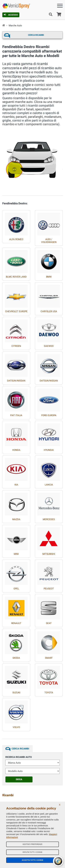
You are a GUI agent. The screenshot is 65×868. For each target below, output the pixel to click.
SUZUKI (16, 693)
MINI (16, 554)
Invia (19, 779)
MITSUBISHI (49, 554)
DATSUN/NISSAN (16, 381)
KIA (16, 485)
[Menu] (60, 6)
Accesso (11, 15)
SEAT (49, 623)
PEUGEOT (49, 589)
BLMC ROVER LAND (16, 277)
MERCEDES (49, 519)
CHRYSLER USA (49, 311)
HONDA (16, 450)
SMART (49, 658)
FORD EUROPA (49, 415)
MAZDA (16, 519)
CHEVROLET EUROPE (16, 311)
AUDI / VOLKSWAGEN (49, 241)
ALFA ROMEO (16, 239)
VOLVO (16, 727)
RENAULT (16, 623)
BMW (49, 277)
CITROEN (16, 346)
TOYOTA (49, 693)
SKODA (16, 658)
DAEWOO (49, 346)
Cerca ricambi (36, 35)
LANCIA (49, 485)
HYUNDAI (49, 450)
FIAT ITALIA (16, 415)
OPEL (16, 589)
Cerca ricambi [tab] (20, 749)
